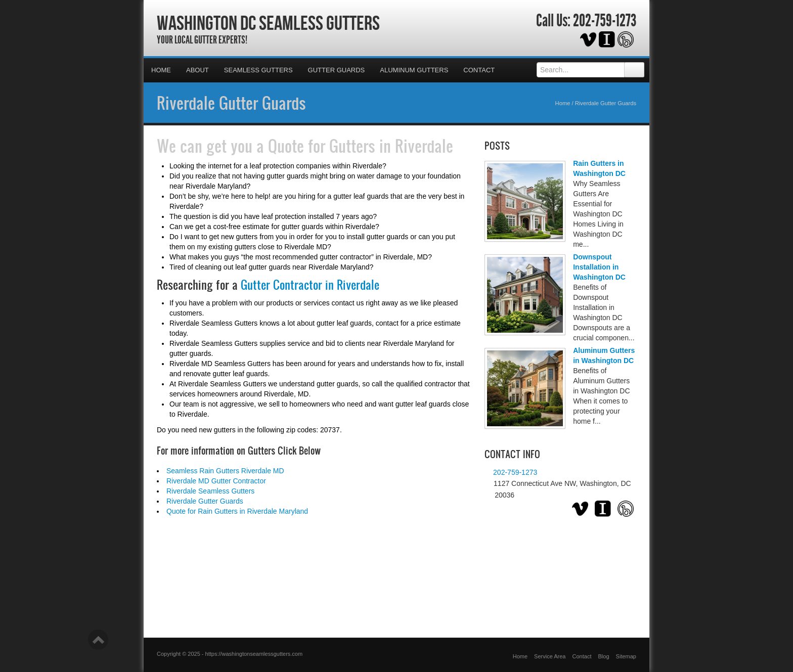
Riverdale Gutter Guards (231, 103)
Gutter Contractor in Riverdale (310, 285)
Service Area (550, 656)
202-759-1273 (605, 21)
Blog (604, 656)
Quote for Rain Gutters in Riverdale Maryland (237, 511)
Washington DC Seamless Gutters (268, 23)
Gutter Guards (337, 70)
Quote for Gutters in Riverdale (361, 146)
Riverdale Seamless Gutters (210, 491)
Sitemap (626, 656)
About (197, 70)
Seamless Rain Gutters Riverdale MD (225, 471)
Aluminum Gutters (414, 70)
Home (161, 70)
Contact (479, 70)
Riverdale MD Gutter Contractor (216, 481)
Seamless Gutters (258, 70)
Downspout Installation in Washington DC (599, 267)
